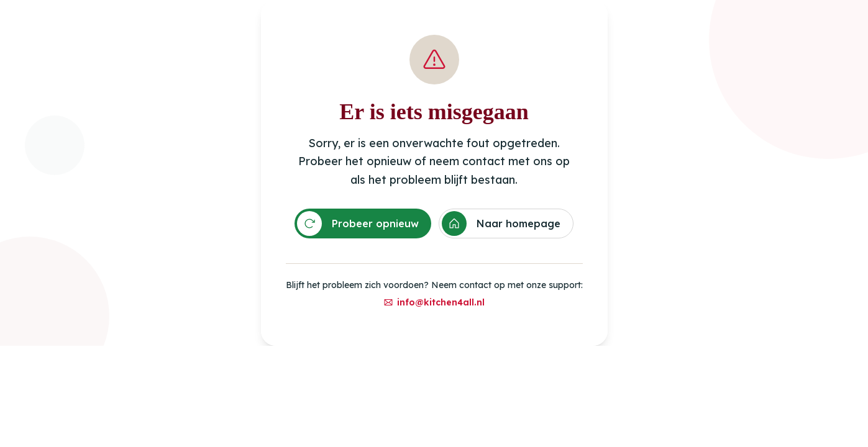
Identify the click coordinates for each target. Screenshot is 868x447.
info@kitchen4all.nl (434, 302)
